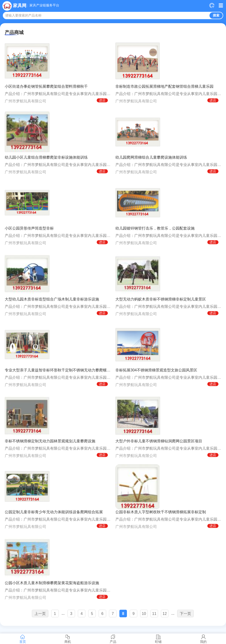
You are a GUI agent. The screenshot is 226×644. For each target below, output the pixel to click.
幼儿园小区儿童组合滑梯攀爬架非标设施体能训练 (46, 157)
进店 (102, 100)
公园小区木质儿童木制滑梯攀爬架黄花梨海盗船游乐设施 (52, 583)
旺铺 (158, 639)
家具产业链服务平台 (44, 5)
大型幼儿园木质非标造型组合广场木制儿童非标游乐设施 (52, 299)
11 (154, 614)
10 (144, 614)
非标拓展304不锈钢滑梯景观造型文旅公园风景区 (156, 370)
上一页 (40, 614)
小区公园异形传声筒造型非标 (29, 228)
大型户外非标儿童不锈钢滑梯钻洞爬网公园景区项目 (159, 441)
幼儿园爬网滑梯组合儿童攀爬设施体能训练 (151, 157)
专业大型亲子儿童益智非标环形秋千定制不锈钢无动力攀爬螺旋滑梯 (58, 370)
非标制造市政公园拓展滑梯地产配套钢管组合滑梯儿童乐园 (164, 86)
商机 (68, 639)
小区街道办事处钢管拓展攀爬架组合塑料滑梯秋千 (46, 86)
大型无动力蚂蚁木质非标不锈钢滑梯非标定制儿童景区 (161, 299)
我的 (203, 639)
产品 (113, 639)
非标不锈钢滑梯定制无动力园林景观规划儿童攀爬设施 (50, 441)
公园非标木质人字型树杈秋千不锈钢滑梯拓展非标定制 (161, 512)
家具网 (20, 6)
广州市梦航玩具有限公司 (25, 101)
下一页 (185, 614)
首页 (23, 639)
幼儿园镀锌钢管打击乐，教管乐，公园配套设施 (155, 228)
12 (165, 614)
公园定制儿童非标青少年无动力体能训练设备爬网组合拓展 (54, 512)
